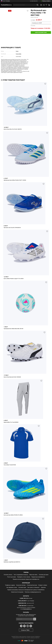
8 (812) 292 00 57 (22, 601)
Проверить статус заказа (24, 577)
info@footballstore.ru (27, 609)
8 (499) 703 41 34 (24, 598)
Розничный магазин (32, 585)
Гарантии (43, 587)
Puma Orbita (19, 54)
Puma (17, 51)
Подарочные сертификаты (38, 577)
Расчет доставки (12, 577)
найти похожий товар (41, 32)
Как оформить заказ (12, 587)
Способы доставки (44, 575)
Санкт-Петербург (5, 1)
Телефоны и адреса (10, 585)
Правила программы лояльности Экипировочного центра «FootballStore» (26, 590)
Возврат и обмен (43, 585)
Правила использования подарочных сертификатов (26, 579)
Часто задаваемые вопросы (21, 575)
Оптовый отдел (22, 587)
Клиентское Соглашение (17, 592)
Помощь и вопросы (46, 1)
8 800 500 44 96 (34, 1)
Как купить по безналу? (34, 587)
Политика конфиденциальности (33, 592)
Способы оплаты (8, 575)
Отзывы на (27, 630)
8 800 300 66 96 (23, 606)
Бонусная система (21, 585)
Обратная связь (33, 575)
